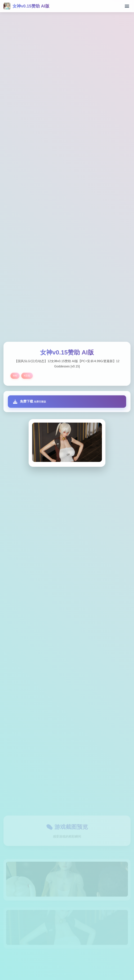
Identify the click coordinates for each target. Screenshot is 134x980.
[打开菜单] (127, 6)
